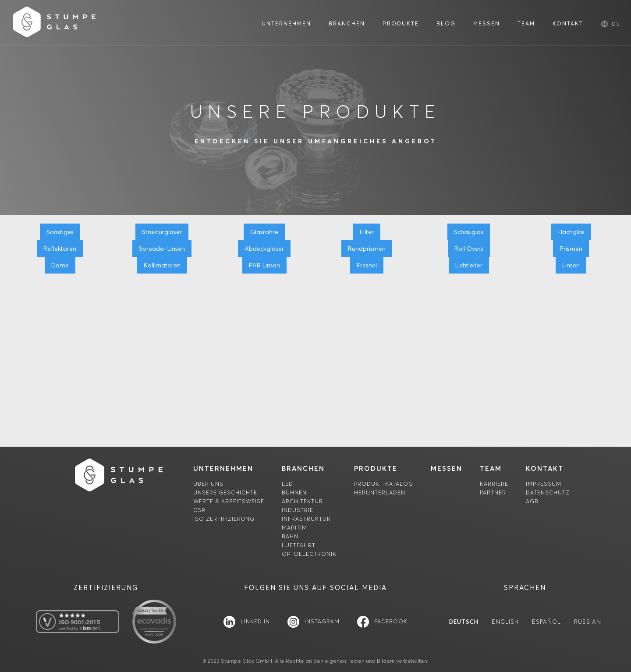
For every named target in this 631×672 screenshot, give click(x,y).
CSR (199, 510)
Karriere (494, 484)
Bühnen (294, 492)
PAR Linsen (264, 265)
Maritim (294, 528)
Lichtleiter (469, 265)
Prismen (571, 249)
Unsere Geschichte (225, 492)
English (505, 622)
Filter (367, 232)
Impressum (544, 484)
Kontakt (545, 468)
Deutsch (464, 622)
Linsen (571, 265)
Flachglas (571, 232)
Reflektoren (60, 249)
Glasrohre (264, 232)
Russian (588, 622)
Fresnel (367, 265)
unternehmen (223, 468)
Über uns (208, 484)
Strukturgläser (162, 232)
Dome (60, 265)
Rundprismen (367, 249)
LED (287, 484)
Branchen (303, 468)
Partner (493, 492)
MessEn (447, 468)
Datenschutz (548, 492)
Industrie (298, 510)
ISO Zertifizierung (224, 519)
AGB (532, 501)
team (491, 468)
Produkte (376, 468)
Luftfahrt (299, 545)
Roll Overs (469, 249)
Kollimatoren (162, 265)
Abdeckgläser (264, 249)
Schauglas (469, 232)
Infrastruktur (306, 519)
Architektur (302, 501)
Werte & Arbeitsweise (229, 501)
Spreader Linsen (162, 249)
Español (546, 622)
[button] (616, 24)
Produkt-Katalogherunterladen (384, 488)
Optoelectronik (309, 554)
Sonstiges (60, 232)
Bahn (290, 536)
